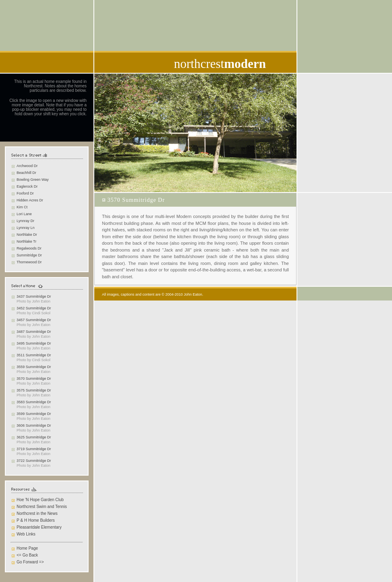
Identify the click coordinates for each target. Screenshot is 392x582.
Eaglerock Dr (27, 186)
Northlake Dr (27, 235)
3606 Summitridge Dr (34, 425)
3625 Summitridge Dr (34, 437)
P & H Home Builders (36, 520)
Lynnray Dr (25, 221)
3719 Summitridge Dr (34, 449)
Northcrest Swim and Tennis (42, 507)
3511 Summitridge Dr (34, 355)
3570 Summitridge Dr (34, 379)
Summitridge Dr (29, 255)
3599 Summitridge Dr (34, 414)
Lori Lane (24, 214)
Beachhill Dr (26, 173)
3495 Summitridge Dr (34, 343)
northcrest (220, 64)
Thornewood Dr (29, 262)
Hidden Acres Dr (30, 200)
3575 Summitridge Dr (34, 390)
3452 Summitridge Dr (34, 308)
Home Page (27, 548)
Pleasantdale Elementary (39, 527)
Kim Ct (22, 207)
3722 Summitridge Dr (34, 461)
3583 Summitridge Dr (34, 402)
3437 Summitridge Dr (34, 296)
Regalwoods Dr (29, 248)
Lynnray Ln (25, 228)
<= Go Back (27, 555)
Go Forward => (30, 562)
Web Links (26, 534)
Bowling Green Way (33, 180)
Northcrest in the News (37, 513)
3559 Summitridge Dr (34, 367)
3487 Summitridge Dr (34, 332)
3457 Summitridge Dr (34, 320)
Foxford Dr (25, 193)
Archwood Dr (27, 166)
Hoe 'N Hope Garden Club (40, 500)
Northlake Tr (26, 241)
